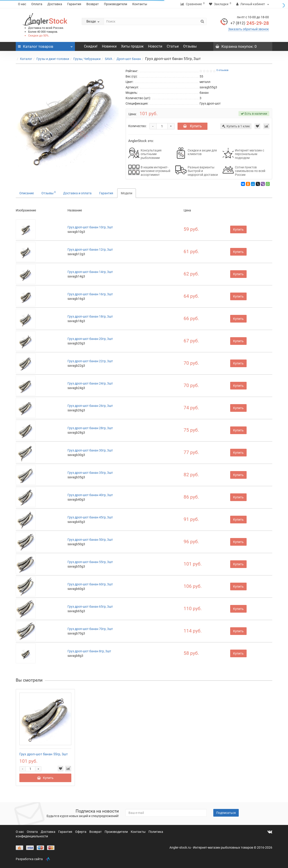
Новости (155, 46)
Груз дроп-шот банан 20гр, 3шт (90, 339)
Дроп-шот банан (129, 59)
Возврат (93, 4)
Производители (116, 4)
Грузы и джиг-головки (53, 59)
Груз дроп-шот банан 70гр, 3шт (90, 629)
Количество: (137, 126)
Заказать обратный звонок (249, 29)
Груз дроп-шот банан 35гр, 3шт (90, 473)
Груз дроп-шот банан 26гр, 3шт (90, 406)
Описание (27, 193)
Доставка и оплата (77, 193)
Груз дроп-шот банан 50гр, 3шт (90, 540)
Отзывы (190, 46)
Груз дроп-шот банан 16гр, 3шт (90, 294)
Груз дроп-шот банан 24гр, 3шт (90, 383)
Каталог (26, 59)
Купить (192, 126)
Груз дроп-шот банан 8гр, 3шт (89, 651)
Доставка (55, 4)
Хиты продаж (132, 46)
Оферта (81, 832)
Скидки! (91, 46)
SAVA (109, 59)
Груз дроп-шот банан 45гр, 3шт (90, 517)
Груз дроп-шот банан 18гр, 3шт (90, 316)
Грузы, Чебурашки (87, 59)
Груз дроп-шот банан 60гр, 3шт (90, 584)
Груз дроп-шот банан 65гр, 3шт (90, 607)
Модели (127, 193)
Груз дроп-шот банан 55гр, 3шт (90, 562)
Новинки (109, 46)
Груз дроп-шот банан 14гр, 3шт (90, 272)
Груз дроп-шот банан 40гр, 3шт (90, 495)
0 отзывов (222, 70)
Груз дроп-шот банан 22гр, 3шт (90, 361)
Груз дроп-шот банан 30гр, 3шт (90, 450)
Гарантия (74, 4)
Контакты (140, 4)
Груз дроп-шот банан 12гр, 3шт (90, 250)
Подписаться (226, 813)
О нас (22, 4)
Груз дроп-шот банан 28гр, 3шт (90, 428)
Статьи (173, 46)
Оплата (37, 4)
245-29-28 (250, 23)
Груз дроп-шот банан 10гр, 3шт (90, 227)
